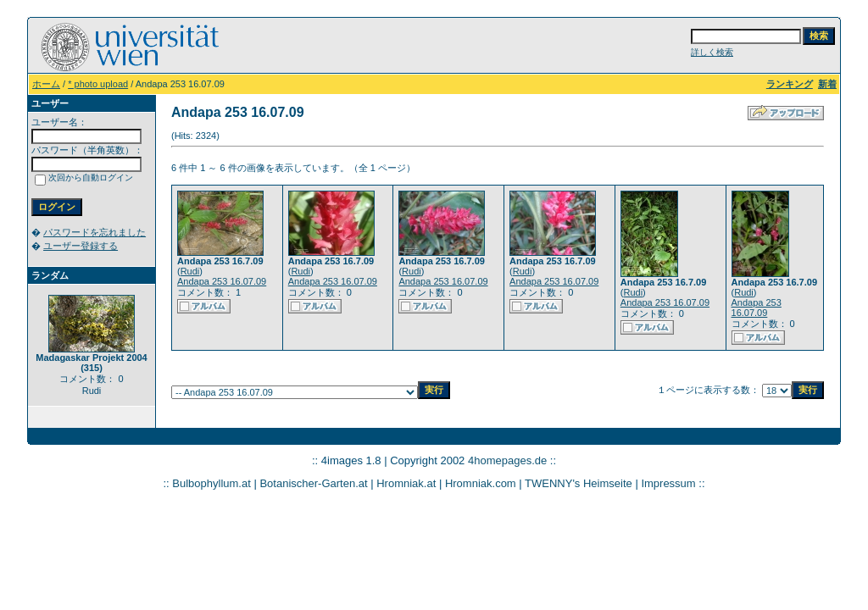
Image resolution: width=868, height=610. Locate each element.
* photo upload (98, 84)
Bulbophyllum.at (211, 483)
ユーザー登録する (81, 246)
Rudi (190, 271)
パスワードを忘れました (95, 232)
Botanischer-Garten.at (313, 483)
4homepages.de (507, 460)
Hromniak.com (481, 483)
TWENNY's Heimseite (579, 483)
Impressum (668, 483)
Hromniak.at (406, 483)
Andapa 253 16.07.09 (222, 281)
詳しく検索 (712, 52)
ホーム (46, 84)
